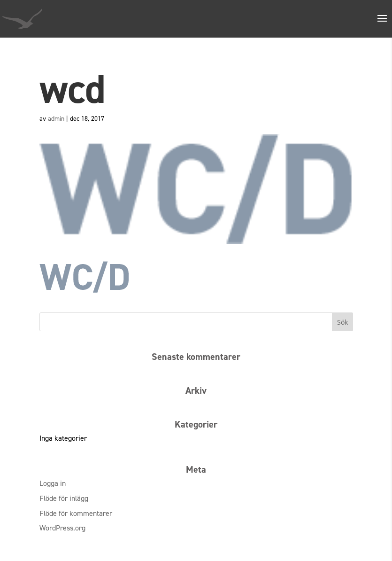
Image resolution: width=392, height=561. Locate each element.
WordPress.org (62, 528)
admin (56, 119)
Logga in (53, 483)
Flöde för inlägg (64, 498)
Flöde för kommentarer (76, 513)
